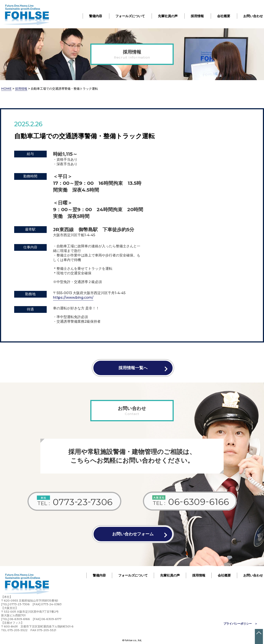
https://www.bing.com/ (73, 298)
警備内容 (96, 16)
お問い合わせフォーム (133, 534)
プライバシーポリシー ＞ (240, 624)
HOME (6, 89)
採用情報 (197, 16)
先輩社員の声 (168, 16)
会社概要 (224, 16)
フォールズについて (130, 16)
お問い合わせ (253, 16)
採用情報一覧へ (133, 368)
